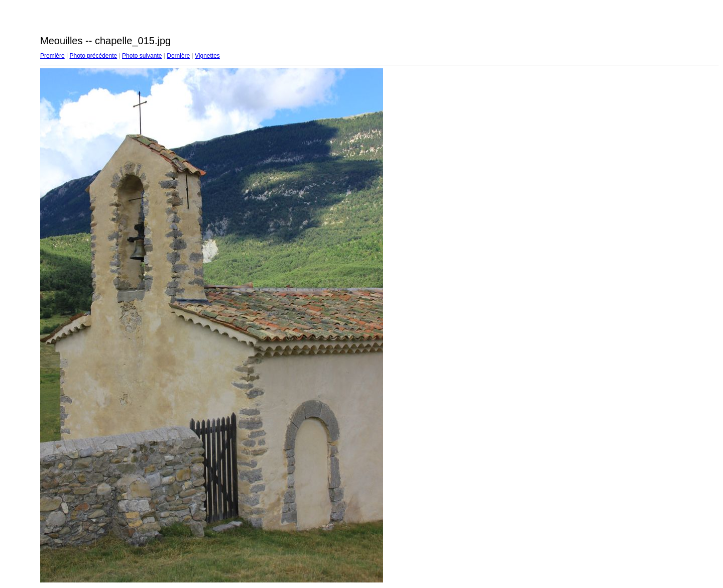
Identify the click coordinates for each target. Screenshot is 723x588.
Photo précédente (93, 56)
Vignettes (207, 56)
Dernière (178, 56)
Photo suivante (142, 56)
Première (52, 56)
